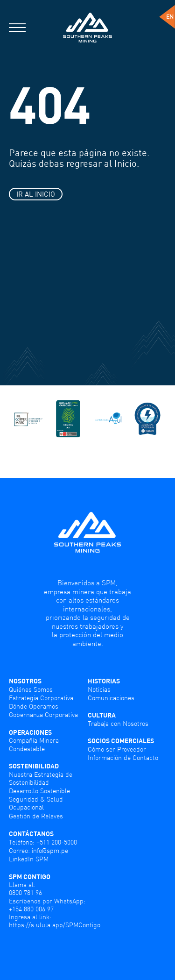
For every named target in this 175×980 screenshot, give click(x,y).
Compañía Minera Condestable (34, 744)
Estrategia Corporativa (41, 698)
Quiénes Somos (31, 689)
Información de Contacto (123, 757)
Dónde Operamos (34, 706)
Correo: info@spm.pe (38, 850)
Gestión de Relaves (36, 816)
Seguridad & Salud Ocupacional (36, 803)
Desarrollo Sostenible (39, 791)
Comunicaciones (111, 698)
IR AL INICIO (36, 194)
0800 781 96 (25, 892)
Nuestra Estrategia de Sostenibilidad (41, 778)
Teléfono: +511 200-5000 (43, 842)
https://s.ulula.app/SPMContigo (55, 925)
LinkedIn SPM (29, 859)
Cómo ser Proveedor (117, 749)
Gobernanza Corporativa (43, 714)
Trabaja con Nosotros (118, 723)
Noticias (99, 689)
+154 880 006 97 (31, 909)
